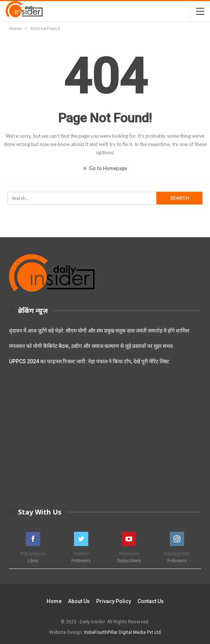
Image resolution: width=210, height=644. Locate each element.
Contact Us (151, 601)
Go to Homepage (105, 168)
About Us (79, 601)
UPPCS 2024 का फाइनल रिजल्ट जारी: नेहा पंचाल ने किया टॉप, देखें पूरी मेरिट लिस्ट (89, 361)
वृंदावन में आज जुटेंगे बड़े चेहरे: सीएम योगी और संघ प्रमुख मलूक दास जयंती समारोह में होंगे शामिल (99, 331)
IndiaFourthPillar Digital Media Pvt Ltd (122, 632)
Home (54, 601)
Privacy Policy (114, 601)
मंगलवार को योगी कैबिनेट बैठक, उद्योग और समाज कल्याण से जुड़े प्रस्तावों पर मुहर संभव (91, 346)
